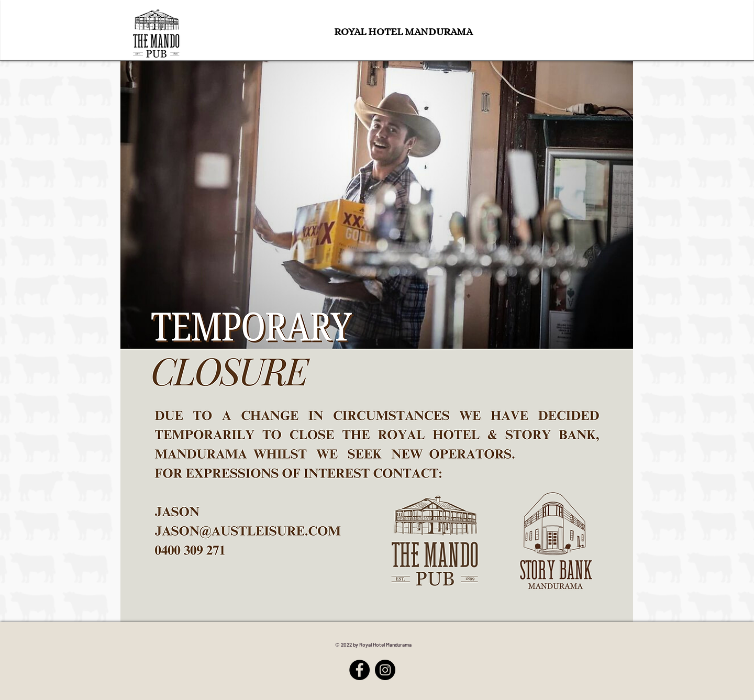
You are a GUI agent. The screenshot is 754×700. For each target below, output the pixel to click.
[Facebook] (359, 670)
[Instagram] (385, 670)
